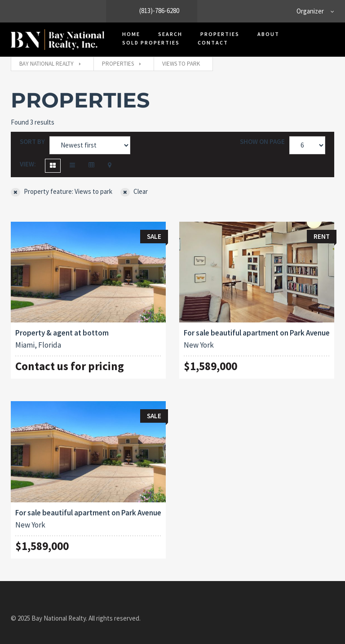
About (268, 34)
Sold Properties (151, 42)
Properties (220, 34)
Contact (213, 42)
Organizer (310, 11)
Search (170, 34)
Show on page (262, 141)
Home (131, 34)
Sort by (32, 141)
